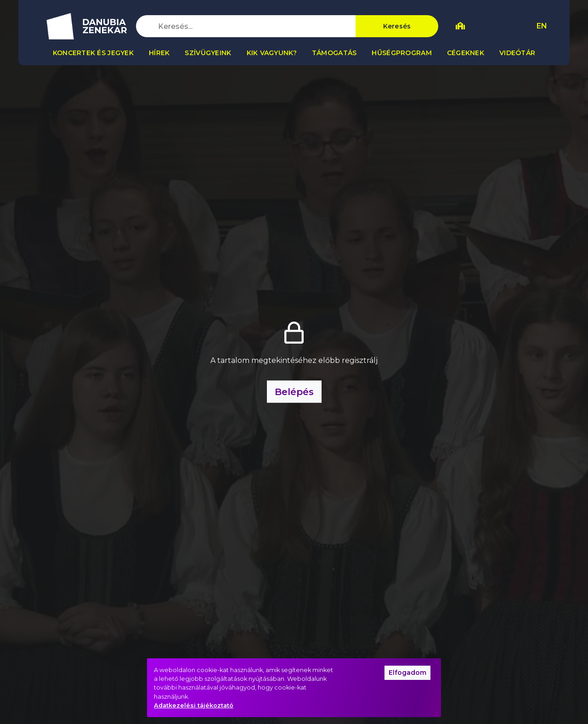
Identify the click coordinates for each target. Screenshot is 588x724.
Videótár (517, 53)
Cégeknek (466, 53)
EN (542, 26)
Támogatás (334, 53)
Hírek (159, 53)
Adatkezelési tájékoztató (194, 705)
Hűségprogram (401, 53)
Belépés (294, 392)
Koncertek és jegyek (93, 53)
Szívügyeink (208, 53)
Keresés (397, 26)
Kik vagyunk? (272, 53)
